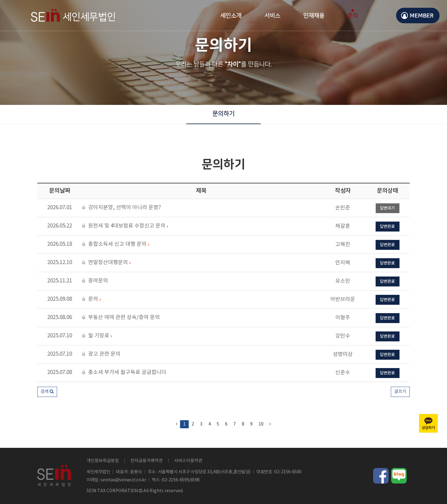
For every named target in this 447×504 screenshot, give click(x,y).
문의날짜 (60, 191)
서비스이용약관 (188, 461)
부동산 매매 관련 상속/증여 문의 (121, 318)
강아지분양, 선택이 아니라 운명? (122, 208)
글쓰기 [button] (400, 392)
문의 (91, 299)
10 (261, 424)
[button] (47, 392)
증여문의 (95, 281)
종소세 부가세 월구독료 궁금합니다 (124, 373)
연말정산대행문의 (106, 263)
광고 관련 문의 (101, 354)
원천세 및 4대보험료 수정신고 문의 (125, 226)
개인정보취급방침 (103, 461)
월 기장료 (97, 336)
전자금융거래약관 (147, 461)
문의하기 (223, 114)
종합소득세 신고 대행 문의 (116, 245)
